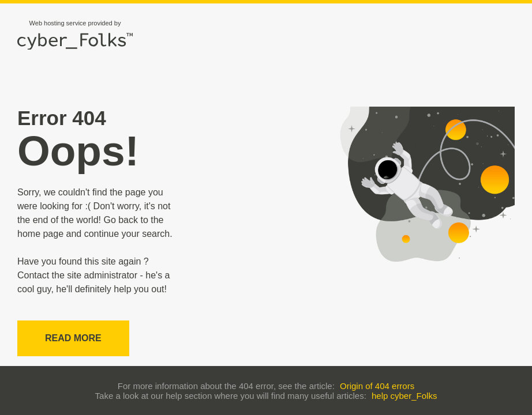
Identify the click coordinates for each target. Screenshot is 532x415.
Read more (73, 338)
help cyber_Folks (404, 396)
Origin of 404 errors (377, 386)
